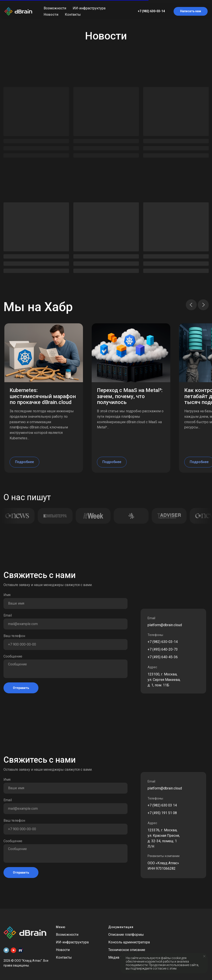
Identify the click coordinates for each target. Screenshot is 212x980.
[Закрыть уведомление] (204, 956)
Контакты (73, 14)
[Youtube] (13, 950)
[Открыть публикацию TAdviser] (168, 516)
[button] (191, 11)
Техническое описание (127, 950)
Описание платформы (126, 935)
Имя (7, 595)
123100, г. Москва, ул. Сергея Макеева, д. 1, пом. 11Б (164, 680)
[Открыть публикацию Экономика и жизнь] (130, 516)
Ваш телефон (14, 636)
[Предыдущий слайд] (191, 305)
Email (8, 615)
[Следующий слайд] (203, 305)
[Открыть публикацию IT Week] (92, 516)
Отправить (21, 688)
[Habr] (6, 950)
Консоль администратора (129, 942)
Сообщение (13, 656)
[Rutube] (21, 950)
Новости (51, 14)
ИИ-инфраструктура (89, 8)
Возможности (55, 8)
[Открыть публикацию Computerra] (54, 516)
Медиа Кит (117, 957)
